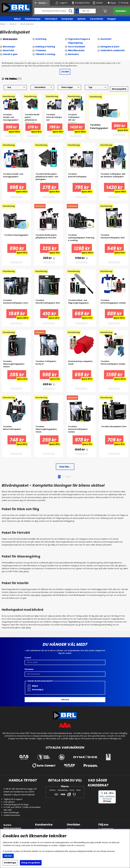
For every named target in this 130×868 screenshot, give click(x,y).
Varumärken (97, 19)
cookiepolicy (80, 845)
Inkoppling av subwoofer (17, 828)
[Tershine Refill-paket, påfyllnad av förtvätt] (49, 235)
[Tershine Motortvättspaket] (16, 427)
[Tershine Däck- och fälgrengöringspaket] (81, 300)
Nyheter (82, 19)
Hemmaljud (51, 19)
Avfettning (41, 35)
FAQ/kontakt (42, 828)
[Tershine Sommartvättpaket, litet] (114, 235)
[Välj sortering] (119, 85)
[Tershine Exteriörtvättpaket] (54, 115)
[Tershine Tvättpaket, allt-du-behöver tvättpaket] (76, 115)
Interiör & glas (10, 51)
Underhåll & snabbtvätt (113, 47)
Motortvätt (9, 47)
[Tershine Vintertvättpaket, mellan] (114, 361)
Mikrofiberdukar (76, 47)
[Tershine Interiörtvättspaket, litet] (49, 300)
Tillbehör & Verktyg (45, 51)
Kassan (121, 11)
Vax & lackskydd (76, 43)
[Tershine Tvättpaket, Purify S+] (49, 361)
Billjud (17, 19)
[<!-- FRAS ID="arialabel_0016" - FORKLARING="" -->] (54, 254)
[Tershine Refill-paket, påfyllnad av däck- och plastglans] (33, 115)
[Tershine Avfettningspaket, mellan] (114, 300)
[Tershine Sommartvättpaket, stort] (16, 300)
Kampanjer (67, 19)
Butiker (7, 821)
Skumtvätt (106, 35)
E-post (28, 654)
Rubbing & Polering (45, 43)
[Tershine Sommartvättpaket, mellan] (81, 427)
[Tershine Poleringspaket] (99, 125)
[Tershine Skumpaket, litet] (114, 427)
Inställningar (10, 863)
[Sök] (54, 11)
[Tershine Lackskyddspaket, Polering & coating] (81, 235)
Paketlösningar (33, 19)
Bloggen (112, 19)
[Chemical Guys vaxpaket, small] (81, 361)
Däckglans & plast (110, 43)
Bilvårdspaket (10, 35)
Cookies (40, 825)
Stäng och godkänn (31, 863)
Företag (125, 3)
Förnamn (29, 666)
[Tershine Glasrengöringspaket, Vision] (49, 427)
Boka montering (12, 825)
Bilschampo (9, 43)
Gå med (65, 696)
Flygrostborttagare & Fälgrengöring (79, 37)
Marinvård (73, 51)
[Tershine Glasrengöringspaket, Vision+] (16, 361)
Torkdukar (41, 47)
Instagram (107, 825)
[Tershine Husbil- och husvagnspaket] (11, 115)
